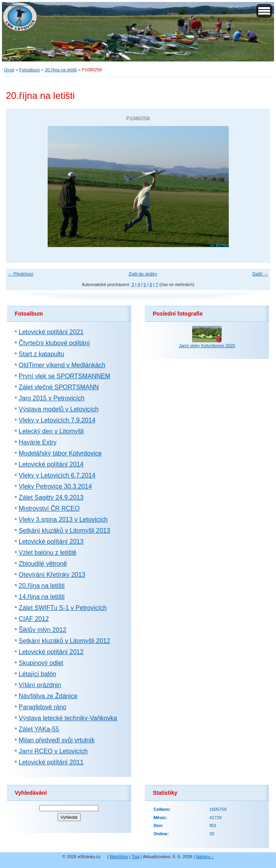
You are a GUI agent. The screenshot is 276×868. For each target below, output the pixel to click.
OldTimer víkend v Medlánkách (62, 365)
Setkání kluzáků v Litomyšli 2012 (65, 641)
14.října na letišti (42, 597)
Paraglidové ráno (43, 707)
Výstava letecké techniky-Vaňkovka (68, 718)
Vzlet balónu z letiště (48, 553)
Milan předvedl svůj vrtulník (57, 740)
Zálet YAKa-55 (39, 729)
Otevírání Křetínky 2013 (52, 575)
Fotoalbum (30, 70)
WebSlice (119, 857)
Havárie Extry (38, 442)
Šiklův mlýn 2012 (43, 630)
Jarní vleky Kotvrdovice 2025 (207, 346)
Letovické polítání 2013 (51, 542)
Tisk (135, 857)
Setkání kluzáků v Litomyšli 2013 (65, 531)
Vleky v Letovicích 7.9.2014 (57, 420)
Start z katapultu (42, 354)
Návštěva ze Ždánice (48, 696)
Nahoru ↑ (205, 857)
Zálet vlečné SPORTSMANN (59, 387)
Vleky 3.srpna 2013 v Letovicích (63, 519)
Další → (260, 274)
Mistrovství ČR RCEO (49, 508)
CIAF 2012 (34, 619)
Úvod (9, 70)
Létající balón (38, 674)
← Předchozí (21, 274)
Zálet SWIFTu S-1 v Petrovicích (63, 608)
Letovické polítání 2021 (51, 332)
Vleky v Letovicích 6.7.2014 (57, 475)
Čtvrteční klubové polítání (55, 343)
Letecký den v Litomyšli (51, 431)
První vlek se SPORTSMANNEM (65, 376)
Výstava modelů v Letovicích (59, 409)
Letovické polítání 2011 (51, 762)
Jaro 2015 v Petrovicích (52, 398)
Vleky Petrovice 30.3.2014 (56, 486)
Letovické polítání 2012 (51, 652)
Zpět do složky (143, 274)
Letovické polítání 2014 (51, 464)
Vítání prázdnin (40, 685)
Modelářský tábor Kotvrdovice (60, 453)
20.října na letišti (61, 70)
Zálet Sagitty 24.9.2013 (51, 497)
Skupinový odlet (41, 663)
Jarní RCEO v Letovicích (53, 751)
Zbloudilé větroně (43, 564)
